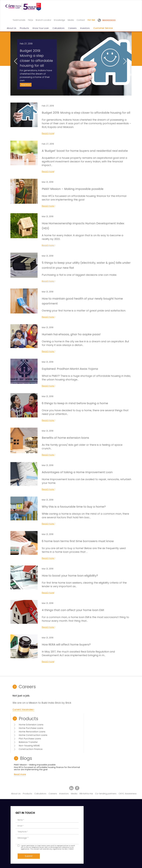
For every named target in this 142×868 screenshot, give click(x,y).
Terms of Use (26, 862)
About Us (11, 28)
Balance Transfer (68, 737)
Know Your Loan (41, 28)
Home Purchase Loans (71, 722)
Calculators (58, 28)
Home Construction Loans (73, 729)
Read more (51, 146)
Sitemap (38, 862)
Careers (72, 28)
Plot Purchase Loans (70, 733)
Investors (85, 28)
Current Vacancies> (28, 740)
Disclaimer (12, 862)
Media (71, 20)
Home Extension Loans (71, 719)
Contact (81, 20)
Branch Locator (43, 20)
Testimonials (19, 20)
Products (24, 28)
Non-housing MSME (69, 740)
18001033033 (112, 789)
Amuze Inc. (130, 862)
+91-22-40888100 (70, 827)
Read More (34, 93)
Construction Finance (70, 744)
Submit (34, 844)
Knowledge (59, 20)
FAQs (31, 20)
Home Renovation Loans (72, 726)
